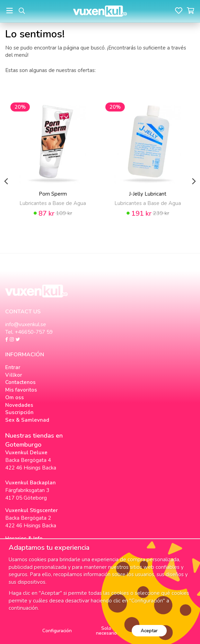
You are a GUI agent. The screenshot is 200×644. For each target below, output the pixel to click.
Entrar (13, 367)
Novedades (19, 405)
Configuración (57, 631)
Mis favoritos (21, 390)
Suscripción (19, 412)
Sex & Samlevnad (27, 420)
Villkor (14, 375)
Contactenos (20, 382)
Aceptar (149, 631)
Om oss (15, 397)
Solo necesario (106, 631)
